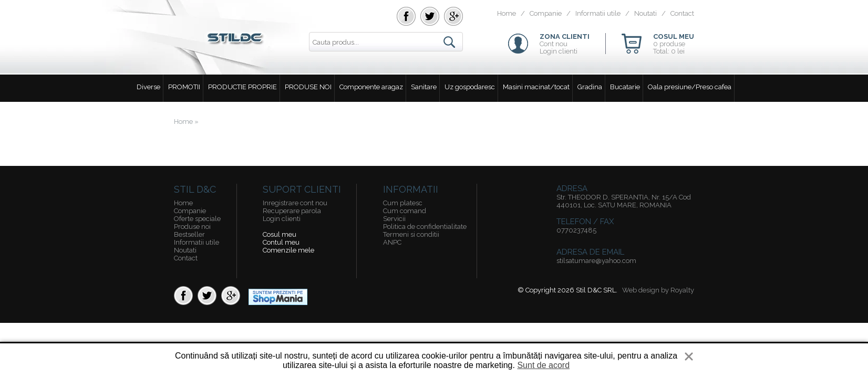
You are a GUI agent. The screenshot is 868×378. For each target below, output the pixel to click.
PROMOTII (184, 87)
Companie (546, 13)
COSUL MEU (674, 36)
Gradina (590, 87)
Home (507, 13)
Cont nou (554, 44)
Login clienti (559, 51)
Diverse (148, 87)
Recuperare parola (292, 211)
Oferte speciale (197, 219)
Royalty (682, 290)
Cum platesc (403, 203)
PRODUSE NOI (308, 87)
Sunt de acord (543, 365)
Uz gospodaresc (470, 87)
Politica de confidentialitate (425, 227)
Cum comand (405, 211)
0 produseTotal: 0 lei (669, 48)
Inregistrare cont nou (295, 203)
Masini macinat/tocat (536, 87)
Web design (641, 290)
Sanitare (424, 87)
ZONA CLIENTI (565, 36)
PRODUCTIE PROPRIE (242, 87)
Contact (682, 13)
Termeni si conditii (411, 234)
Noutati (645, 13)
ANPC (392, 242)
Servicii (394, 219)
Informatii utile (598, 13)
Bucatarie (625, 87)
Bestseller (189, 234)
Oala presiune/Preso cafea (690, 87)
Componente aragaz (371, 87)
